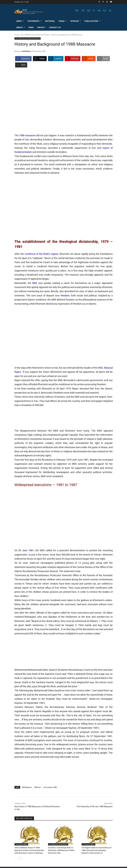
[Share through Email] (103, 59)
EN (77, 11)
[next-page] (20, 859)
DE (89, 11)
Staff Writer (27, 51)
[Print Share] (21, 65)
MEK (35, 283)
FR (83, 11)
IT (94, 11)
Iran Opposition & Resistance (58, 844)
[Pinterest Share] (73, 59)
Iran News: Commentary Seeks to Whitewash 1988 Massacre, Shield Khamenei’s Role (61, 850)
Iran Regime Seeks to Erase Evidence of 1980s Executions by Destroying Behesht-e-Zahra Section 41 (97, 850)
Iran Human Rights (21, 844)
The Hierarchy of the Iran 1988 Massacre (95, 807)
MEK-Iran (38, 787)
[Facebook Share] (23, 59)
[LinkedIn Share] (56, 59)
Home (17, 35)
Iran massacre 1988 (50, 787)
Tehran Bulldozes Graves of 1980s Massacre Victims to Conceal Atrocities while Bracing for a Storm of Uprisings (29, 850)
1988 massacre (27, 135)
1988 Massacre (27, 787)
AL (110, 11)
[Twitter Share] (40, 59)
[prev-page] (16, 859)
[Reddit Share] (89, 59)
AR (99, 11)
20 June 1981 (26, 550)
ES (105, 11)
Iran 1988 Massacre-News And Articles (35, 35)
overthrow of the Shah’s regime (41, 254)
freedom (65, 295)
